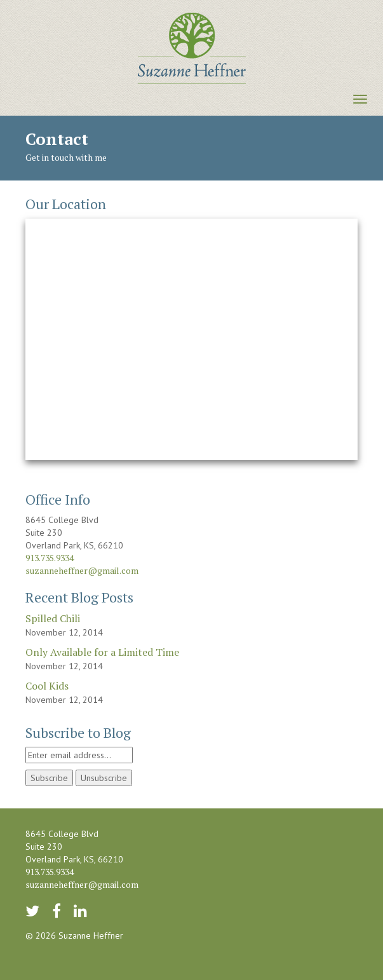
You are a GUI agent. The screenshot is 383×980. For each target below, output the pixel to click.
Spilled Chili (53, 618)
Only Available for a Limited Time (102, 652)
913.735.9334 (50, 558)
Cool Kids (47, 686)
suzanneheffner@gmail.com (82, 570)
